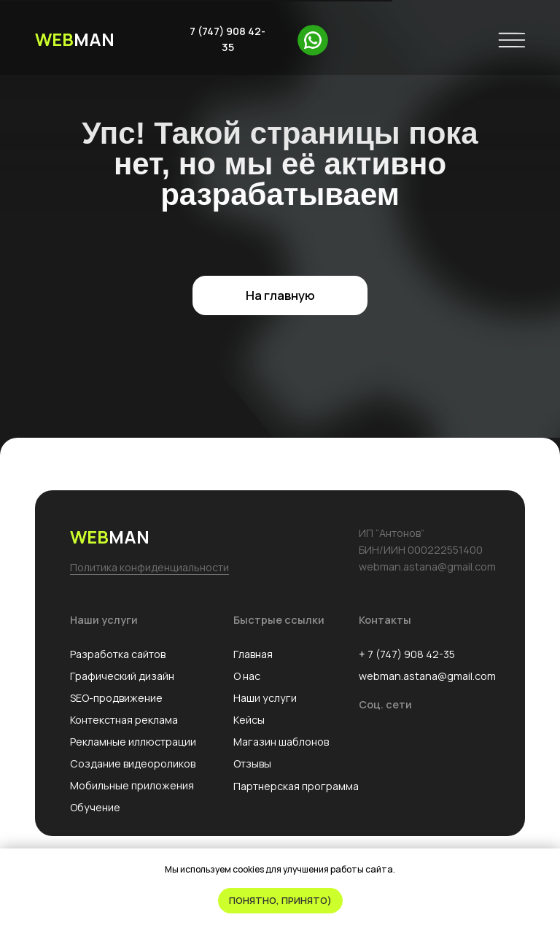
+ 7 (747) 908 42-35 (407, 654)
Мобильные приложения (132, 785)
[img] (313, 40)
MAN (75, 39)
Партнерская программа (296, 786)
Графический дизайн (122, 676)
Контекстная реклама (124, 720)
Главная (253, 654)
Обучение (95, 807)
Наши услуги (265, 698)
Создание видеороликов (133, 763)
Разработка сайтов (118, 654)
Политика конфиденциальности (149, 567)
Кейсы (249, 720)
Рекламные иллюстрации (133, 742)
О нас (247, 676)
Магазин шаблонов (281, 742)
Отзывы (252, 763)
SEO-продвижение (116, 698)
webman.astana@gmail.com (427, 676)
